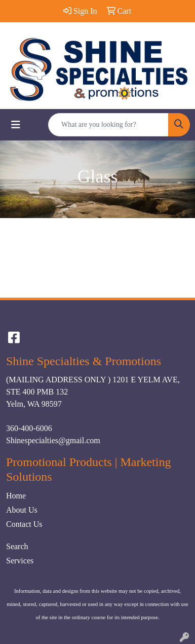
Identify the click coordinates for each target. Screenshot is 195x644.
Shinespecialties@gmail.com (53, 440)
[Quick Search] (108, 125)
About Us (22, 510)
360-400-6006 (29, 428)
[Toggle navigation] (16, 125)
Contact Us (24, 524)
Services (20, 561)
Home (16, 496)
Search (17, 546)
